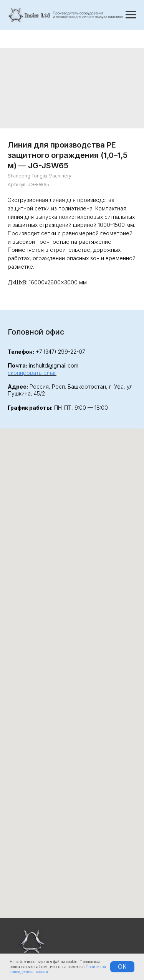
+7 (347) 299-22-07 (60, 352)
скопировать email (32, 373)
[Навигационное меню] (131, 15)
